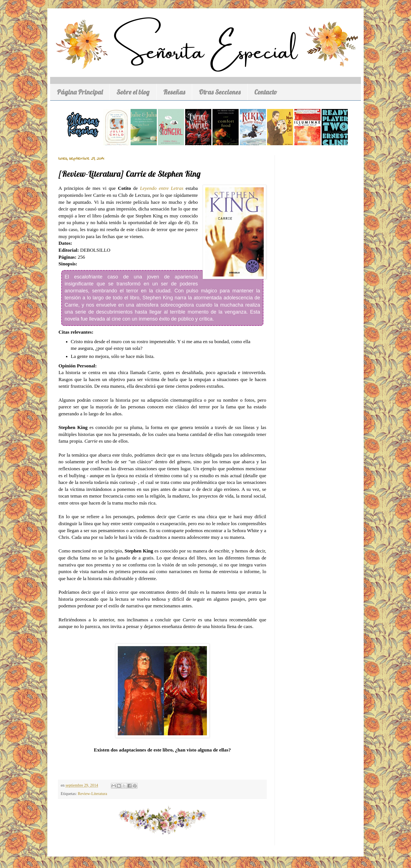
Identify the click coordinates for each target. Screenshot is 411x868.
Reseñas (174, 92)
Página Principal (80, 92)
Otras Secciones (220, 92)
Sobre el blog (133, 92)
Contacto (266, 92)
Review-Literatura (92, 794)
